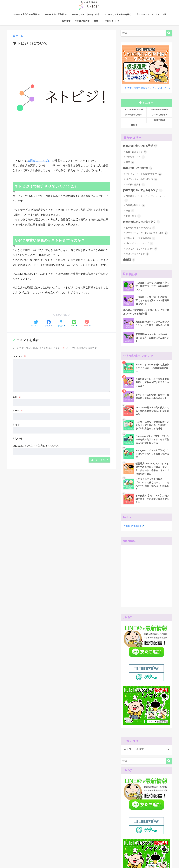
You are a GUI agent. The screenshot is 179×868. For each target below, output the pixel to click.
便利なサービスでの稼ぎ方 (141, 238)
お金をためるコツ (136, 152)
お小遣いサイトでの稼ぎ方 (141, 228)
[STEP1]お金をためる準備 (140, 146)
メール (18, 411)
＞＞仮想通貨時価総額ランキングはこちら (146, 88)
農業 (96, 21)
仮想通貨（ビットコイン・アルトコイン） (145, 198)
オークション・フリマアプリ (151, 14)
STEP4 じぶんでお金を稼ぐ (119, 14)
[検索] (169, 33)
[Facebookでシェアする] (49, 324)
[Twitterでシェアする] (36, 324)
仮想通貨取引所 (135, 206)
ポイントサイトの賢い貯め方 (142, 179)
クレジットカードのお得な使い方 (144, 174)
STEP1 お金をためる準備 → (27, 14)
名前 (17, 397)
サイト (16, 424)
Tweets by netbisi (133, 526)
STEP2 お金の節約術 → (56, 14)
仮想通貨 (65, 21)
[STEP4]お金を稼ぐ (159, 115)
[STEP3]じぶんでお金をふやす (143, 190)
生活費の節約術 (82, 21)
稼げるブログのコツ (137, 254)
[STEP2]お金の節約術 (159, 109)
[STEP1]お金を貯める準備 (134, 109)
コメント (19, 356)
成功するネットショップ (140, 244)
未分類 (129, 260)
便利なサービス (111, 21)
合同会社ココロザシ (40, 160)
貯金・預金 (133, 216)
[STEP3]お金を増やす (134, 115)
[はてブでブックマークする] (61, 324)
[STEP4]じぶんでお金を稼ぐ (142, 222)
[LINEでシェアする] (74, 324)
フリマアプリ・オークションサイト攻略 (147, 233)
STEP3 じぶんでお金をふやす (85, 14)
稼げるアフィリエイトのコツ (142, 249)
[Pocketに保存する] (87, 324)
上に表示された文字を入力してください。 (36, 446)
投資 (130, 211)
